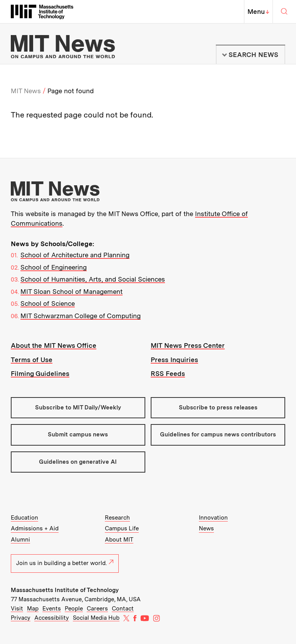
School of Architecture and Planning (75, 255)
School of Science (48, 304)
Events (52, 609)
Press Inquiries (174, 360)
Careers (97, 609)
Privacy (21, 618)
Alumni (20, 540)
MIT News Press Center (188, 345)
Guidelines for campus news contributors (218, 434)
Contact (123, 609)
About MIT (119, 540)
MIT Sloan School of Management (71, 292)
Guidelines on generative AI (78, 462)
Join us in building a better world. (65, 563)
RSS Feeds (168, 374)
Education (24, 518)
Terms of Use (32, 360)
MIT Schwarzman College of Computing (81, 316)
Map (33, 609)
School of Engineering (54, 267)
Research (117, 518)
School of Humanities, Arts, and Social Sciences (93, 279)
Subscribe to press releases (218, 408)
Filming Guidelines (40, 374)
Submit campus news (78, 434)
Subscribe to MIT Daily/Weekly (78, 408)
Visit (17, 609)
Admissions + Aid (35, 528)
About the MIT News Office (54, 345)
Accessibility (52, 618)
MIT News (26, 91)
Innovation (213, 518)
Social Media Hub (96, 618)
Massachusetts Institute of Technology (65, 590)
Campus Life (122, 528)
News (206, 528)
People (74, 609)
